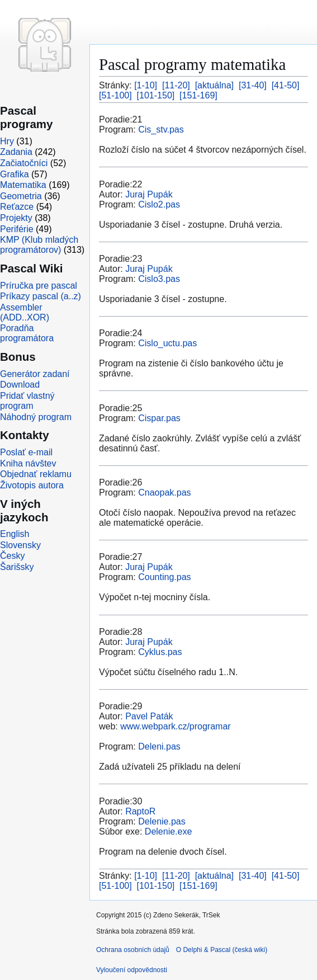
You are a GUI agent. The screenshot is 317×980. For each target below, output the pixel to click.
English (15, 534)
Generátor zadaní (35, 374)
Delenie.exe (169, 831)
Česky (12, 556)
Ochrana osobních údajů (133, 950)
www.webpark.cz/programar (175, 726)
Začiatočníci (24, 163)
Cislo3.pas (159, 279)
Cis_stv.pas (161, 129)
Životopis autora (32, 485)
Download (20, 385)
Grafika (15, 174)
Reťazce (17, 207)
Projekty (16, 218)
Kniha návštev (28, 463)
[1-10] (146, 85)
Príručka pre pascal (39, 286)
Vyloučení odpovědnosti (132, 970)
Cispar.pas (159, 418)
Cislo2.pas (159, 204)
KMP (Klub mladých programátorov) (39, 245)
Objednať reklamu (36, 474)
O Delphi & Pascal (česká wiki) (222, 950)
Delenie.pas (162, 821)
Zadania (16, 152)
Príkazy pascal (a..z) (41, 296)
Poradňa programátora (27, 333)
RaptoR (140, 811)
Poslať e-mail (26, 452)
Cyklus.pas (160, 652)
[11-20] (176, 85)
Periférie (17, 229)
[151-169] (198, 95)
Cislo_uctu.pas (167, 343)
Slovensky (20, 545)
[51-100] (115, 95)
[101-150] (156, 95)
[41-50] (286, 85)
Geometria (21, 196)
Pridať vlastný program (27, 401)
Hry (7, 141)
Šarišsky (17, 567)
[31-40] (253, 85)
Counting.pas (164, 577)
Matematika (23, 185)
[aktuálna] (214, 85)
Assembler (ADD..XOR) (25, 312)
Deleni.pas (159, 746)
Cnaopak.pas (164, 493)
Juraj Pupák (149, 194)
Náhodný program (36, 417)
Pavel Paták (149, 716)
